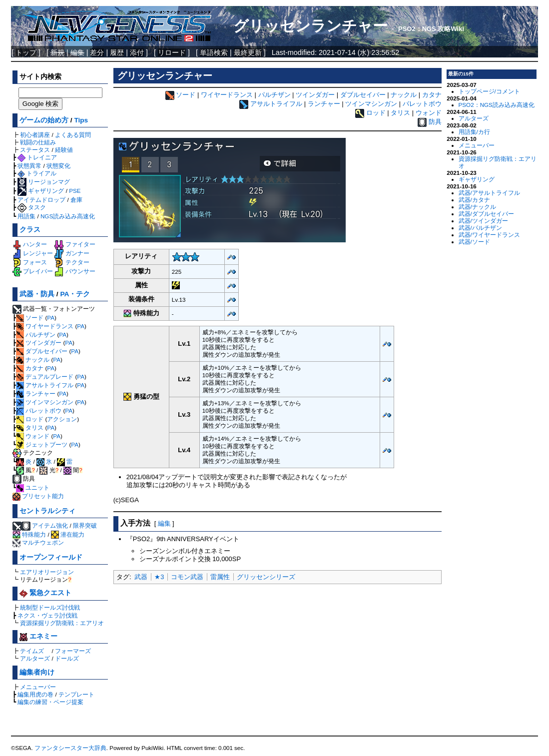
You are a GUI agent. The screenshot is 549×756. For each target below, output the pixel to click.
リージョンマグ (44, 182)
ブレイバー (33, 271)
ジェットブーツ (42, 444)
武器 (141, 577)
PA (51, 318)
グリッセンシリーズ (266, 577)
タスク (32, 207)
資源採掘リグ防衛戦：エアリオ (62, 623)
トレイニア (37, 157)
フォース (30, 262)
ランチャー (36, 393)
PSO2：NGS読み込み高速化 (497, 105)
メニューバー (38, 687)
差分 (97, 52)
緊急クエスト (45, 593)
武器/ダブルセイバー (486, 214)
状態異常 (29, 166)
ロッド (30, 419)
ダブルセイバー (42, 351)
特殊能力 (29, 534)
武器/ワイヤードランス (489, 235)
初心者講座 (35, 135)
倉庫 (76, 200)
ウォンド (33, 436)
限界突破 (85, 525)
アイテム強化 (50, 525)
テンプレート (76, 694)
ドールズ (67, 658)
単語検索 (214, 52)
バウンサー (75, 271)
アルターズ (35, 658)
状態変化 (58, 166)
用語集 (26, 216)
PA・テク (75, 294)
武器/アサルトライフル (489, 193)
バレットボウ (39, 410)
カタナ (30, 368)
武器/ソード (474, 242)
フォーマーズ (73, 651)
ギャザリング (41, 191)
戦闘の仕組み (38, 142)
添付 (137, 52)
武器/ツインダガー (483, 221)
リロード (172, 52)
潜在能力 (68, 534)
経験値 (64, 150)
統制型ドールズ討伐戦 (50, 607)
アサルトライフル (45, 385)
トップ (26, 52)
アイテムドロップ (41, 200)
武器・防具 (37, 294)
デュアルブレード (45, 377)
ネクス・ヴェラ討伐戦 (47, 615)
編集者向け (37, 672)
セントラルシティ (47, 511)
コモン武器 (187, 577)
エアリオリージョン (47, 572)
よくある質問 (73, 135)
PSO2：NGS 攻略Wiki (431, 29)
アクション (62, 419)
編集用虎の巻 (35, 694)
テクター (72, 262)
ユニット (33, 487)
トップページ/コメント (489, 91)
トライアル (37, 173)
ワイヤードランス (45, 326)
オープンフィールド (51, 557)
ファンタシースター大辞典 (70, 748)
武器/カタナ (474, 200)
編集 (164, 523)
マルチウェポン (38, 542)
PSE (75, 191)
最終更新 (248, 52)
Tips (81, 120)
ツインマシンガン (45, 402)
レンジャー (33, 253)
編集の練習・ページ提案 (50, 702)
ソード (30, 318)
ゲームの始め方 (44, 120)
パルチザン (36, 335)
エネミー (38, 636)
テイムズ (32, 651)
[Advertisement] (277, 661)
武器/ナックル (477, 207)
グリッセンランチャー (310, 26)
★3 (159, 577)
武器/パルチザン (480, 228)
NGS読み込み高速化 (68, 216)
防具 (435, 122)
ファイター (75, 244)
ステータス (35, 150)
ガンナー (72, 253)
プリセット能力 (38, 496)
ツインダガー (39, 343)
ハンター (30, 244)
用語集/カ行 (474, 132)
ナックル (33, 360)
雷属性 (220, 577)
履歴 (117, 52)
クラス (30, 230)
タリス (30, 427)
